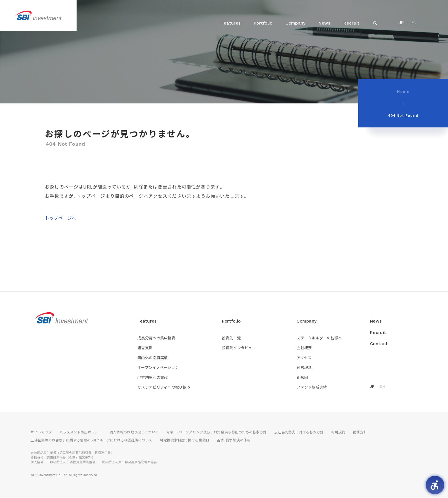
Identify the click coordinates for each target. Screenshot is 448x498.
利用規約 (338, 432)
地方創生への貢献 (153, 377)
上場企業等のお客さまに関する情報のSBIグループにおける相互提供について (91, 440)
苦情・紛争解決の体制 (234, 440)
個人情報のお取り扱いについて (134, 432)
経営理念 (304, 367)
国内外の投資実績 (153, 358)
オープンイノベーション (158, 367)
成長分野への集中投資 (156, 338)
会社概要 (304, 348)
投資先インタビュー (239, 348)
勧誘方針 (360, 432)
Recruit (351, 23)
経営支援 (145, 348)
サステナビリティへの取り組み (164, 387)
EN (414, 23)
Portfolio (263, 23)
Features (231, 23)
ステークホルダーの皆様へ (319, 338)
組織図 (302, 377)
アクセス (304, 358)
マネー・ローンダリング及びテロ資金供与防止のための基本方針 (216, 432)
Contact (379, 344)
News (324, 23)
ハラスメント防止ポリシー (81, 432)
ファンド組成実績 (312, 387)
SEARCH (375, 29)
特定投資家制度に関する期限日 (185, 440)
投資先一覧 (231, 338)
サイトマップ (41, 432)
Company (295, 23)
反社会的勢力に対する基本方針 (299, 432)
